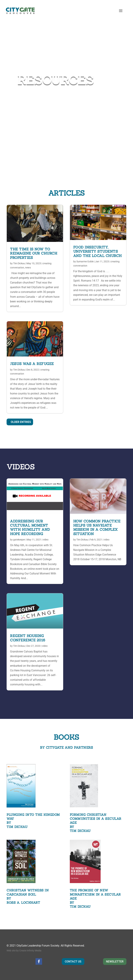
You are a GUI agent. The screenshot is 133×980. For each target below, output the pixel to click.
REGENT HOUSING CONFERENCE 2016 (28, 638)
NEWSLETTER (115, 962)
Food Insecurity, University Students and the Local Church (97, 251)
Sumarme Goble (85, 261)
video (46, 540)
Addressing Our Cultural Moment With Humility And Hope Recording (30, 527)
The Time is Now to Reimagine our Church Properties (34, 253)
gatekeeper (19, 540)
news (28, 268)
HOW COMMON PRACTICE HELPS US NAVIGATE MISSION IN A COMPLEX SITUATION (97, 527)
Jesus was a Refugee (32, 364)
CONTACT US (73, 962)
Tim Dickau (19, 263)
